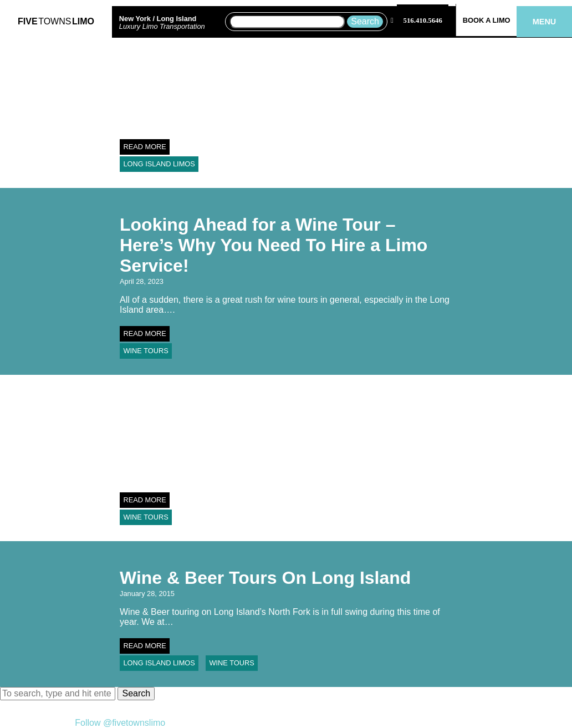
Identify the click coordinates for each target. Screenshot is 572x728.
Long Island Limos (159, 164)
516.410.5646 (423, 21)
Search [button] (136, 693)
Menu (544, 22)
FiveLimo (56, 21)
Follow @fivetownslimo (120, 723)
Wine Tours (145, 351)
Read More (145, 147)
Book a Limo (487, 20)
